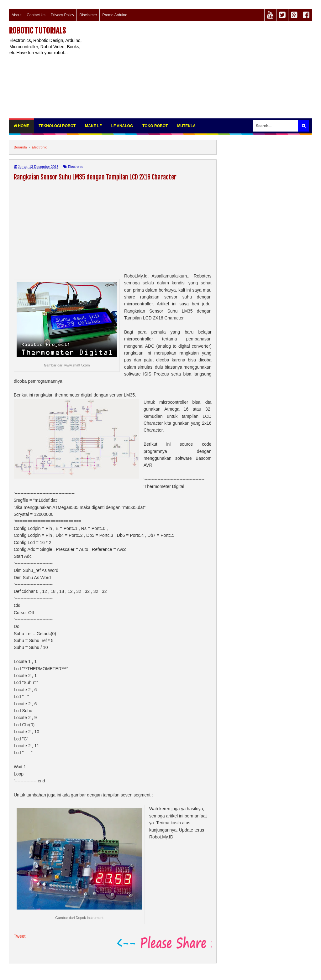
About (16, 15)
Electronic (76, 167)
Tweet (20, 936)
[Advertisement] (202, 70)
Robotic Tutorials (37, 31)
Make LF (93, 126)
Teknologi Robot (57, 126)
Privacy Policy (63, 15)
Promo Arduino (115, 15)
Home (21, 126)
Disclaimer (88, 15)
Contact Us (36, 15)
